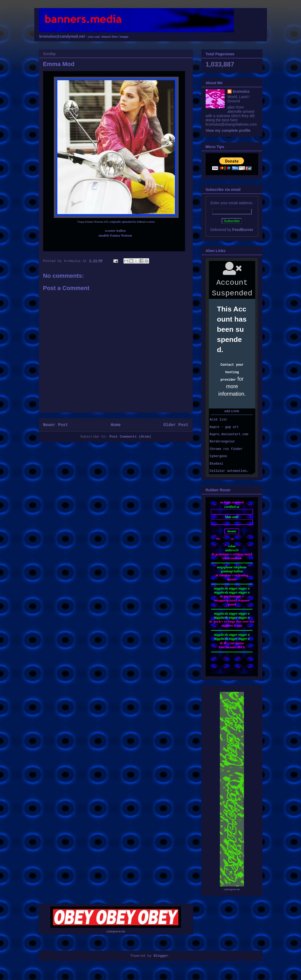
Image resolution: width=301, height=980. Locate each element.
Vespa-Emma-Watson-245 (93, 222)
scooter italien (115, 231)
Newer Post (56, 425)
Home (116, 425)
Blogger (161, 956)
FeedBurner (243, 230)
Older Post (176, 425)
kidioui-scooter (146, 222)
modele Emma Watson (115, 235)
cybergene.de (232, 889)
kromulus (241, 91)
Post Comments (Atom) (130, 437)
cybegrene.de (116, 931)
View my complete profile (228, 130)
